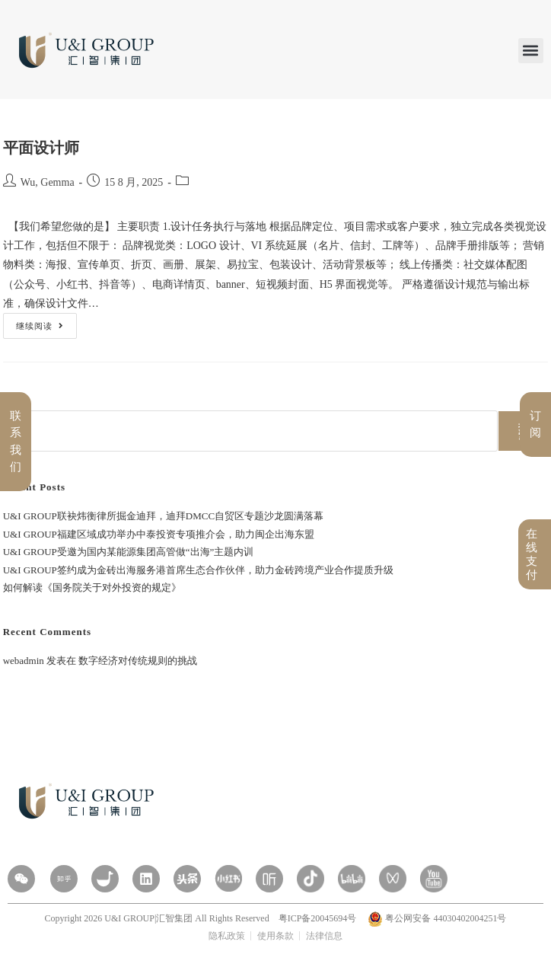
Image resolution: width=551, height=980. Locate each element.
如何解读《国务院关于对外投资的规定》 (92, 587)
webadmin (24, 661)
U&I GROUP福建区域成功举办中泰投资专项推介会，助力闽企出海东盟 (159, 534)
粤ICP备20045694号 (319, 918)
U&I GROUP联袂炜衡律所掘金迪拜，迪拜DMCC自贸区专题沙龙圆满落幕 (163, 516)
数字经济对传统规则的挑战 (138, 661)
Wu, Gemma (48, 182)
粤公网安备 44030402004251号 (437, 918)
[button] (531, 51)
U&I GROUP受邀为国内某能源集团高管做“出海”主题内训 (129, 552)
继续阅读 (40, 322)
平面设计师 (41, 148)
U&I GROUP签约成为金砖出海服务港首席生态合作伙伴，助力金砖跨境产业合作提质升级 (198, 570)
